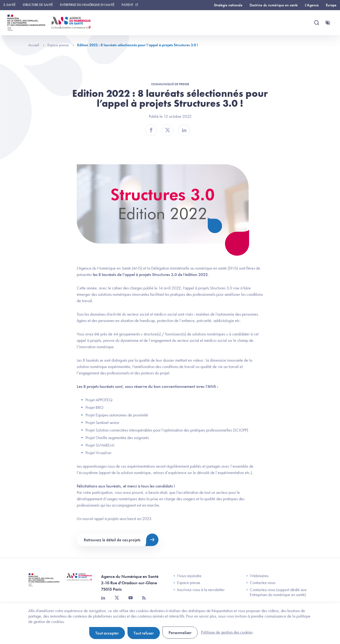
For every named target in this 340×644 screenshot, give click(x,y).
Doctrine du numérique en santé (274, 5)
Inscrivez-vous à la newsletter (199, 590)
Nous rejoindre (187, 576)
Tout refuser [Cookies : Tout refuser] (144, 633)
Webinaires (257, 576)
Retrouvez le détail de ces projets (112, 540)
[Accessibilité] (328, 23)
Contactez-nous (261, 583)
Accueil (36, 45)
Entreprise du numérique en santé (87, 5)
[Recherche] (317, 23)
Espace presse (61, 45)
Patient (127, 5)
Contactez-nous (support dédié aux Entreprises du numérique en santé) (276, 592)
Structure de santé (38, 5)
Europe (331, 5)
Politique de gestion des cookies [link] (227, 632)
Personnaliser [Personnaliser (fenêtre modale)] (180, 633)
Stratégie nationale (228, 5)
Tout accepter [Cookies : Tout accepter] (107, 633)
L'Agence (312, 5)
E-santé (10, 5)
